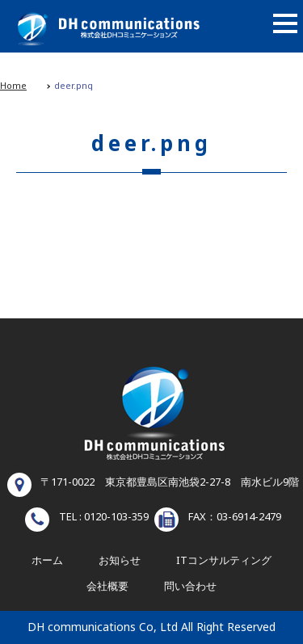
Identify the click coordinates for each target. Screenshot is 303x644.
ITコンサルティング (224, 561)
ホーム (47, 561)
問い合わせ (190, 587)
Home (13, 86)
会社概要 (107, 587)
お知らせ (120, 561)
